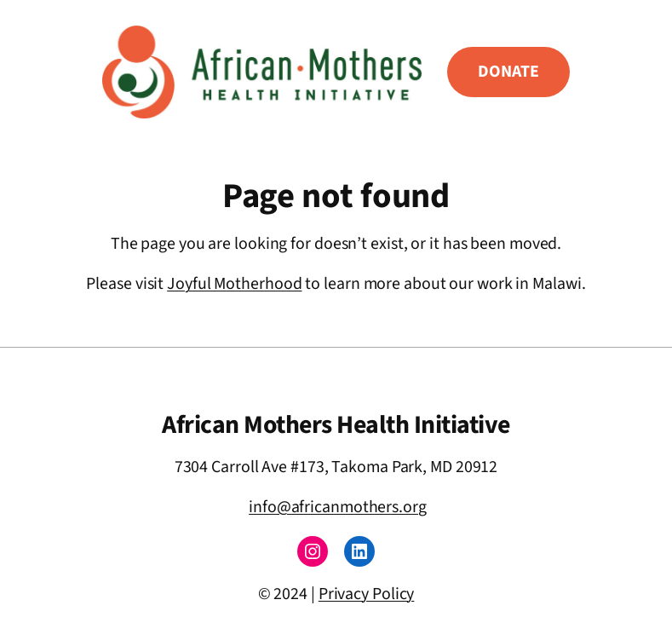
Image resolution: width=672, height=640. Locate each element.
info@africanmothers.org (338, 507)
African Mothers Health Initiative (336, 425)
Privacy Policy (367, 594)
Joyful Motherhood (234, 284)
